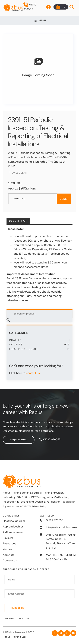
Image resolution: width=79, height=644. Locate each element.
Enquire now (12, 438)
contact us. (33, 373)
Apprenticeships (13, 527)
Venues (7, 549)
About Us (9, 555)
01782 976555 (30, 7)
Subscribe (18, 608)
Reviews (8, 538)
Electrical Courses (14, 521)
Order (64, 199)
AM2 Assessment (14, 532)
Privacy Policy (39, 506)
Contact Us (10, 560)
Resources (10, 544)
